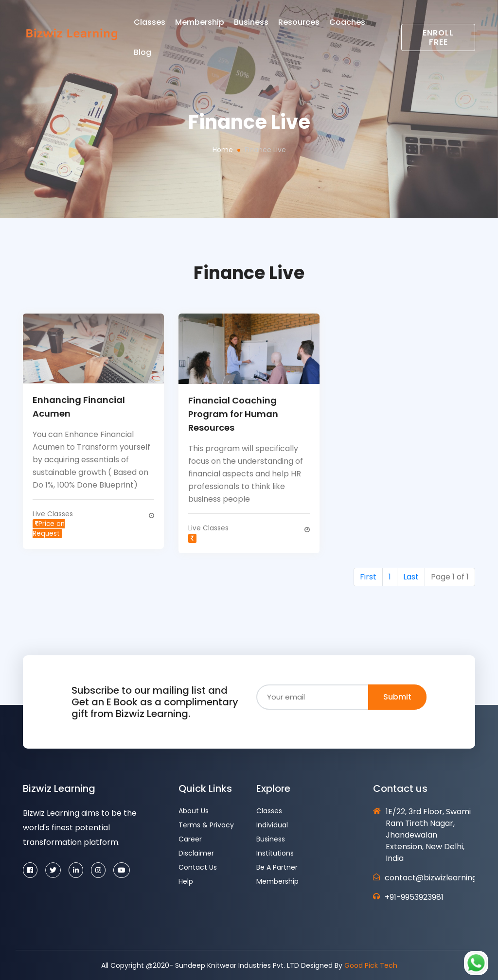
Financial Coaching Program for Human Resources (233, 414)
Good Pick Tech (371, 964)
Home (223, 150)
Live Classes (52, 524)
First (368, 576)
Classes (170, 26)
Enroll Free (441, 41)
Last (411, 576)
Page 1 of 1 (450, 576)
